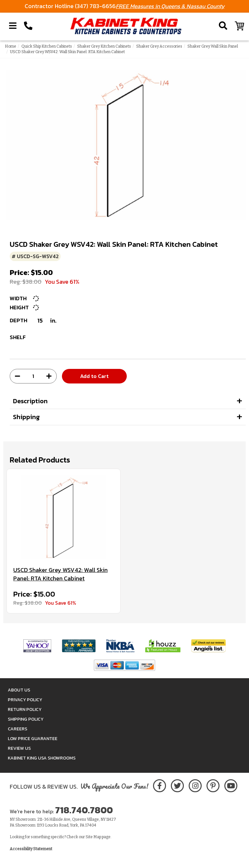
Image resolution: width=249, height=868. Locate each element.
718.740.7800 (84, 810)
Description (30, 401)
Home (11, 46)
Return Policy (25, 709)
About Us (19, 690)
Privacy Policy (25, 700)
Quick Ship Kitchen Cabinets (47, 46)
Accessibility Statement (31, 849)
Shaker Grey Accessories (159, 46)
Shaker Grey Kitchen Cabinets (104, 46)
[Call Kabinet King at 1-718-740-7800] (28, 26)
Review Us (19, 748)
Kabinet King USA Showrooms (42, 758)
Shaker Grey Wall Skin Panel (213, 46)
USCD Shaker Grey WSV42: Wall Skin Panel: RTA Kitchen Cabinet (60, 574)
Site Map (93, 837)
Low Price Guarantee (33, 739)
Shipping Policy (26, 719)
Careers (18, 729)
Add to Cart (94, 376)
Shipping (26, 417)
